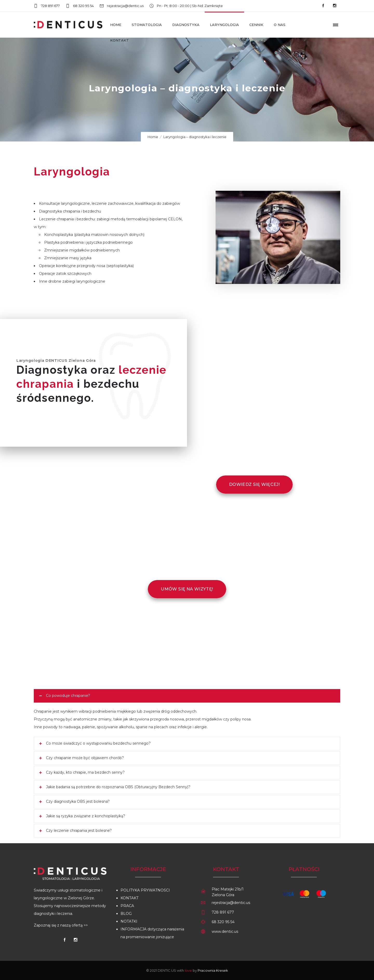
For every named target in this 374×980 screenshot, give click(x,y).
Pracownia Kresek (213, 970)
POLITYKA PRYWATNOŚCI (145, 890)
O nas (280, 25)
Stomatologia (147, 25)
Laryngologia (224, 25)
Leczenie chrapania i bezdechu (67, 219)
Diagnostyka (186, 25)
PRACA (127, 906)
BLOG (126, 914)
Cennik (256, 25)
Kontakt (119, 40)
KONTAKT (129, 898)
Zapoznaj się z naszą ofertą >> (61, 925)
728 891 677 (50, 6)
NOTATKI (129, 921)
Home (116, 25)
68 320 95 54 (83, 6)
